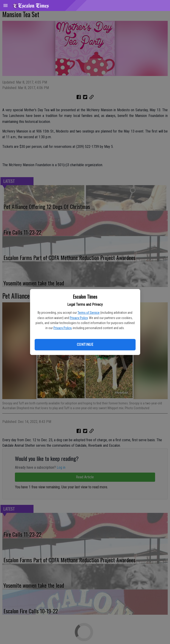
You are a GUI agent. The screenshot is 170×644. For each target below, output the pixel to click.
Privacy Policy (79, 318)
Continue (85, 345)
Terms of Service (89, 313)
